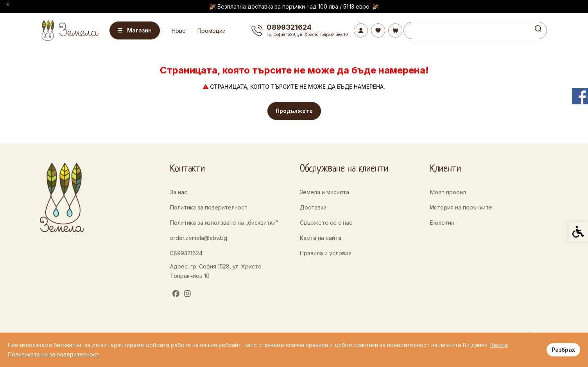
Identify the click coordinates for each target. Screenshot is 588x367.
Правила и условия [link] (326, 253)
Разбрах (563, 350)
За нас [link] (179, 192)
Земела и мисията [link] (324, 192)
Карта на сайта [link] (321, 238)
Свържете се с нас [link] (326, 223)
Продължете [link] (294, 111)
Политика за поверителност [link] (209, 207)
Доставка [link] (313, 207)
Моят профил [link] (448, 192)
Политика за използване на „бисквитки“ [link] (224, 223)
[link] (69, 30)
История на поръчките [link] (461, 207)
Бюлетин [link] (442, 223)
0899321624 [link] (186, 253)
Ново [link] (181, 31)
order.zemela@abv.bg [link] (199, 238)
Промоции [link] (213, 31)
